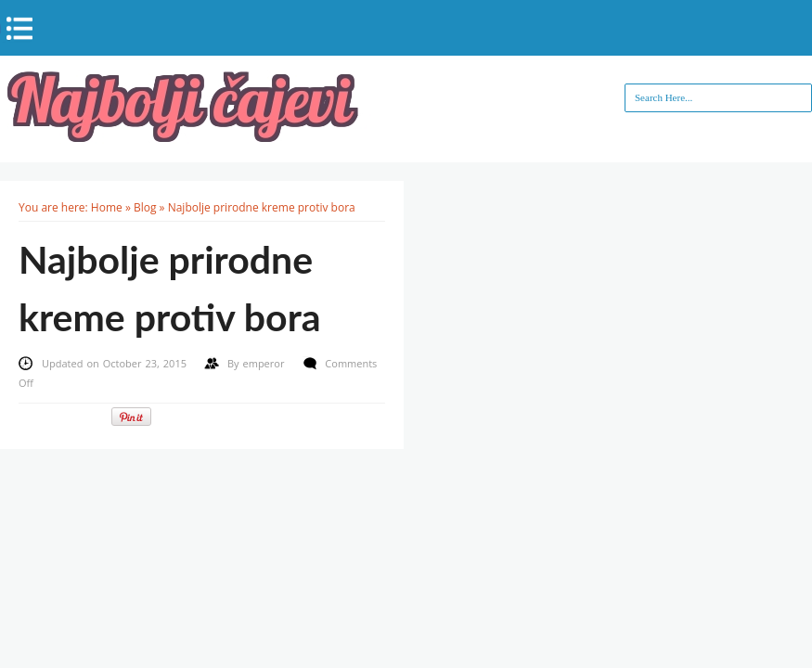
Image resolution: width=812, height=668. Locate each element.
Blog (145, 207)
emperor (266, 363)
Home (107, 207)
